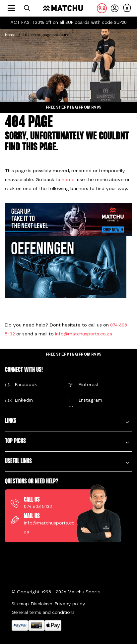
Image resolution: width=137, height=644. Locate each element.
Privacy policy (70, 604)
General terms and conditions (43, 612)
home (68, 180)
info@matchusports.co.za (84, 334)
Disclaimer (42, 604)
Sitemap (20, 604)
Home (10, 35)
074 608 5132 (38, 506)
